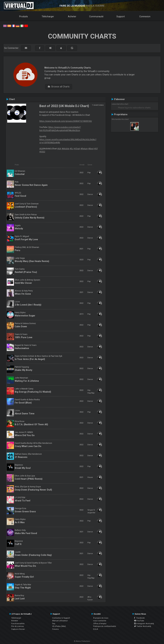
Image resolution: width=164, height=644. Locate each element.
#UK (41, 149)
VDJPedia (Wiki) (59, 626)
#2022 (42, 152)
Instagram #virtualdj (144, 624)
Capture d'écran (18, 629)
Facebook (139, 618)
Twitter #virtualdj (143, 626)
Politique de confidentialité (105, 626)
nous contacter (100, 621)
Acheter (72, 16)
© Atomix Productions (82, 641)
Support (121, 16)
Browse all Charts (59, 87)
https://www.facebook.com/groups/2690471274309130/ (66, 121)
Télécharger (48, 16)
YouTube (139, 621)
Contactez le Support (61, 618)
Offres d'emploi (100, 624)
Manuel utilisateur (60, 621)
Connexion (145, 16)
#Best (91, 149)
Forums (55, 629)
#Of (96, 149)
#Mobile (66, 149)
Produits (24, 16)
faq (54, 624)
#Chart (77, 149)
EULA (96, 629)
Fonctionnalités (18, 624)
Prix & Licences (18, 626)
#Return (84, 149)
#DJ (72, 149)
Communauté (96, 16)
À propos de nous (101, 618)
